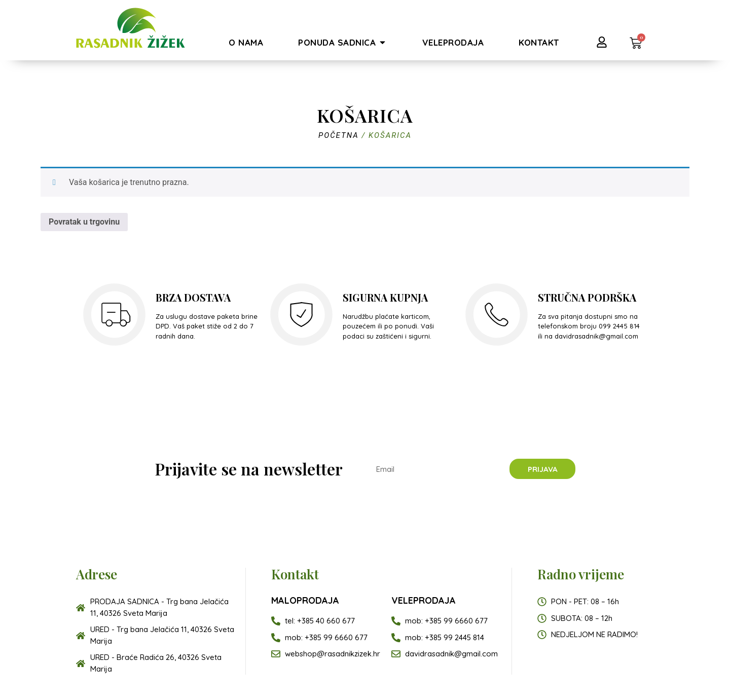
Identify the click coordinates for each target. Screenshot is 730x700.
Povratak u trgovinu (84, 222)
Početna (339, 135)
